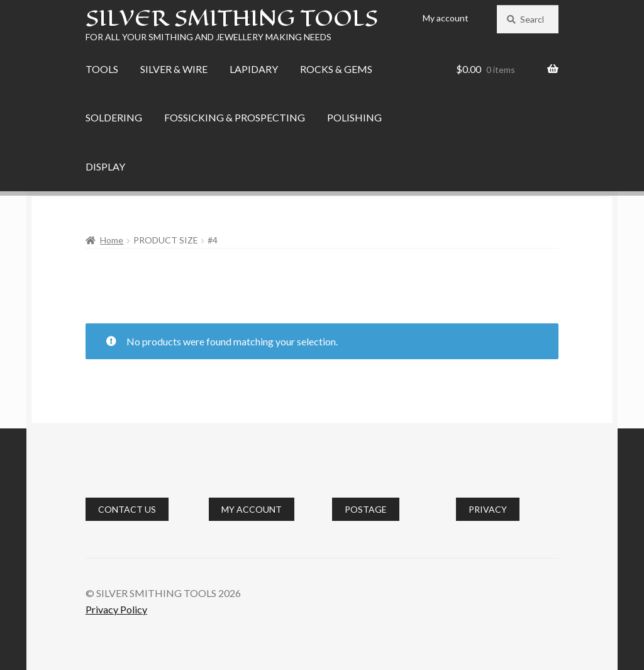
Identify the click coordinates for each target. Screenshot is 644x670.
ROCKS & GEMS (336, 69)
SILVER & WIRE (174, 69)
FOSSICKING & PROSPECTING (235, 117)
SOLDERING (114, 117)
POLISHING (354, 117)
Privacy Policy (116, 609)
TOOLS (102, 69)
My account (446, 18)
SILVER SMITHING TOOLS (232, 18)
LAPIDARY (254, 69)
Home (112, 240)
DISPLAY (105, 166)
